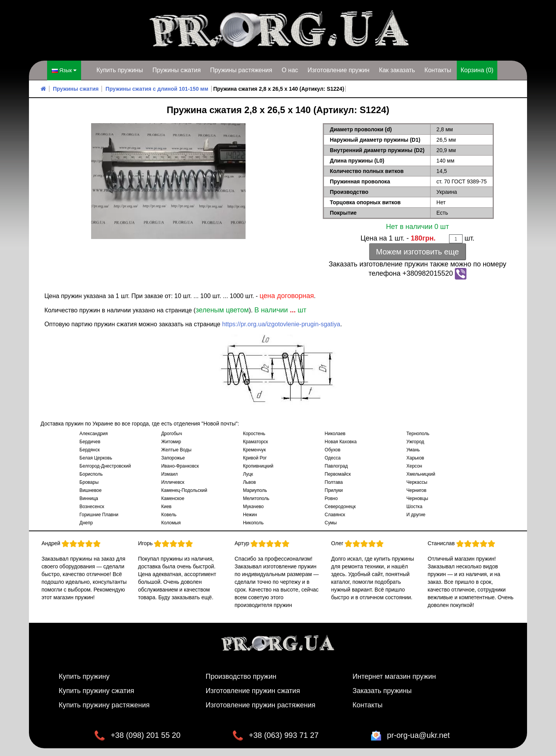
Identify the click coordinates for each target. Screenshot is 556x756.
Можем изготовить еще (418, 252)
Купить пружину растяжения (104, 705)
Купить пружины (120, 70)
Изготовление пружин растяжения (261, 705)
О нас (290, 70)
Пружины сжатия (177, 70)
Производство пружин (241, 676)
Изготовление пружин (338, 70)
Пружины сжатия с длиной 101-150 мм (157, 89)
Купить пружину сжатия (97, 691)
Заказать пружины (382, 691)
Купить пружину (84, 676)
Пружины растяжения (241, 70)
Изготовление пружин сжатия (253, 691)
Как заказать (397, 70)
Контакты (438, 70)
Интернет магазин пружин (394, 676)
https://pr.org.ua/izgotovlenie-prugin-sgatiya (281, 324)
